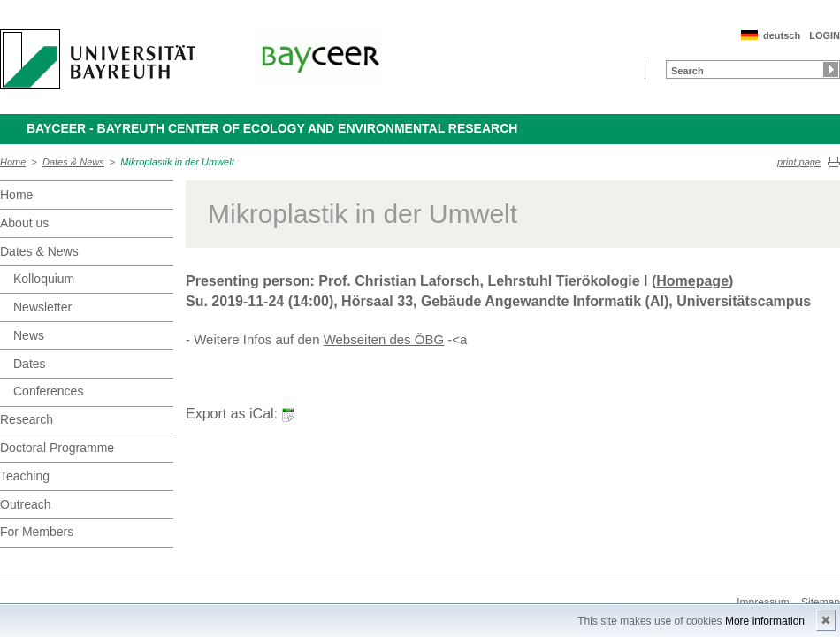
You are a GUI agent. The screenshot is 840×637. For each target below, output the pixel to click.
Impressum (763, 602)
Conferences (48, 391)
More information (765, 621)
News (29, 335)
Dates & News (73, 162)
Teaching (25, 476)
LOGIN (825, 35)
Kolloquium (44, 279)
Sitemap (821, 602)
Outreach (26, 504)
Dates (30, 364)
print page (799, 162)
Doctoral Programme (57, 448)
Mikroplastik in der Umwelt (177, 162)
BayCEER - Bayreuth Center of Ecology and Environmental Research (272, 128)
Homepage (692, 281)
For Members (37, 532)
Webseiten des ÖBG (384, 339)
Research (27, 419)
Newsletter (42, 307)
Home (13, 162)
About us (24, 223)
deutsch (782, 35)
